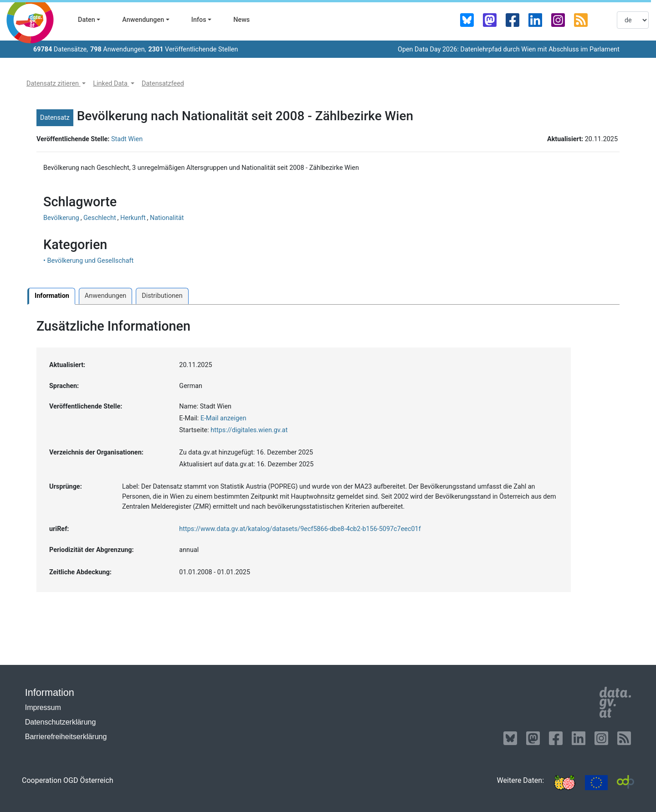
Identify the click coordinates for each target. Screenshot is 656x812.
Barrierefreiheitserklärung (66, 737)
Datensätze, (61, 49)
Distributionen (162, 296)
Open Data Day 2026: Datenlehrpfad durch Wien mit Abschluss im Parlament (509, 49)
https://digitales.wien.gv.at (249, 430)
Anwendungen (105, 296)
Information (52, 296)
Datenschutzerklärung (61, 722)
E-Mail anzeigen (223, 418)
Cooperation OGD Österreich (68, 780)
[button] (56, 84)
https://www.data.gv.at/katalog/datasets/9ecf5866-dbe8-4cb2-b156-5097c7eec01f (300, 529)
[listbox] (633, 20)
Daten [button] (87, 20)
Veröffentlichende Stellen (193, 49)
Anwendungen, (118, 49)
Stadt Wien (127, 139)
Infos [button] (199, 20)
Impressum (43, 707)
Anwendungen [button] (143, 20)
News (241, 20)
